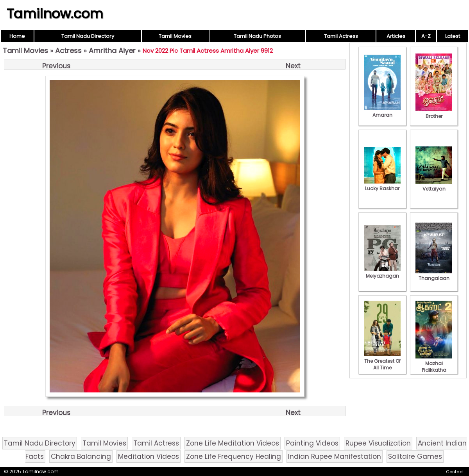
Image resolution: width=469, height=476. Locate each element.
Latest (453, 36)
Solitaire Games (415, 456)
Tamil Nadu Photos (257, 36)
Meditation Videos (149, 456)
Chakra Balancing (81, 456)
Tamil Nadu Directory (88, 36)
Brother (434, 113)
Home (17, 36)
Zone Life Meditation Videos (233, 443)
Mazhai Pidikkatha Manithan (434, 367)
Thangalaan (434, 275)
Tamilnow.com (55, 14)
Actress (68, 51)
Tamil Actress (341, 36)
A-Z (426, 36)
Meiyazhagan (382, 273)
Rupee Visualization (378, 443)
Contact (455, 472)
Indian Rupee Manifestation (335, 456)
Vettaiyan (434, 185)
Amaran (382, 112)
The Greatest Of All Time (382, 361)
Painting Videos (312, 443)
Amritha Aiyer (112, 51)
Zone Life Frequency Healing (234, 456)
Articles (396, 36)
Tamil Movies (175, 36)
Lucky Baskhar (382, 185)
